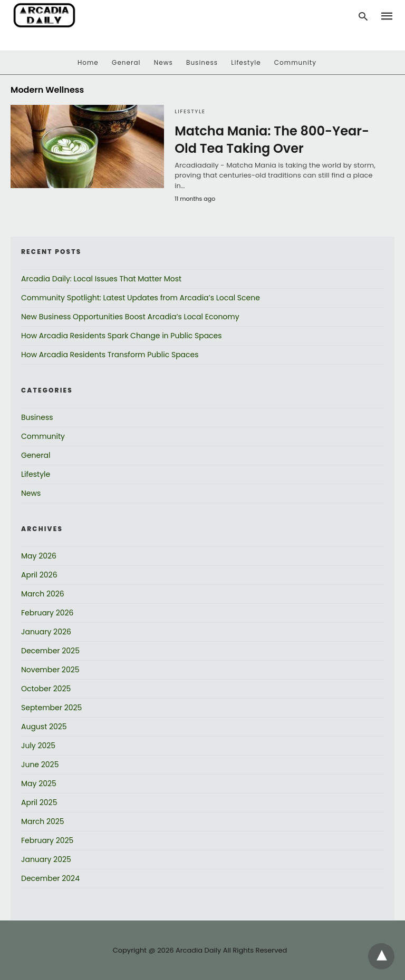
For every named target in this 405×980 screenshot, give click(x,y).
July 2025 (38, 746)
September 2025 (51, 708)
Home (88, 62)
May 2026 (39, 556)
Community (295, 62)
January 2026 (46, 632)
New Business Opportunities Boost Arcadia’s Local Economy (130, 317)
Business (202, 62)
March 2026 (43, 594)
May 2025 (39, 783)
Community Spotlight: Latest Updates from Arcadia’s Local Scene (141, 298)
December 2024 (50, 878)
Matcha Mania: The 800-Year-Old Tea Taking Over (272, 140)
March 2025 (43, 821)
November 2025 (50, 670)
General (126, 62)
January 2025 (46, 859)
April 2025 (39, 802)
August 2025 (44, 727)
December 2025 (50, 651)
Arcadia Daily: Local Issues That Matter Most (101, 279)
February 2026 (47, 613)
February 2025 (47, 840)
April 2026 (39, 575)
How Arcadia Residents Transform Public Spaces (110, 355)
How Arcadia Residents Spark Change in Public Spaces (122, 336)
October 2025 (46, 689)
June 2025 (40, 765)
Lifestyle (246, 62)
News (163, 62)
